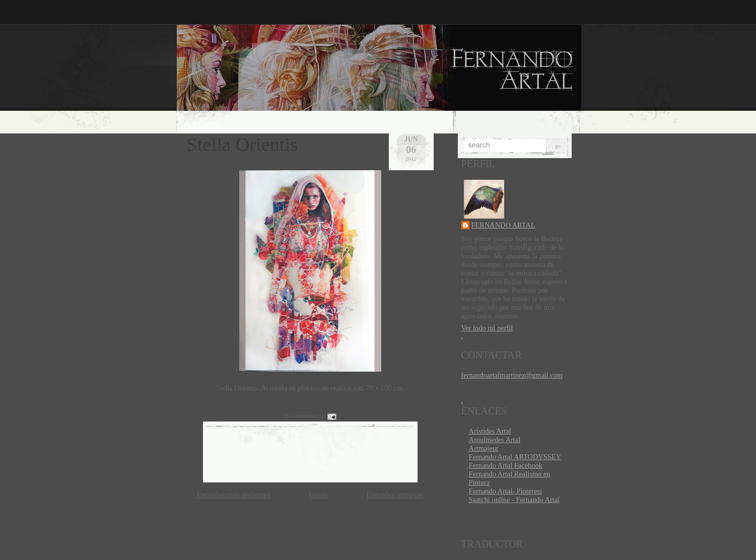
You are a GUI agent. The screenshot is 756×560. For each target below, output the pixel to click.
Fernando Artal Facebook (506, 465)
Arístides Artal (490, 431)
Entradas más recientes (234, 495)
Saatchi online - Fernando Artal (514, 500)
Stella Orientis (243, 145)
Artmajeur (484, 448)
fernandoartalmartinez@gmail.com (512, 375)
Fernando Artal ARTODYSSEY (515, 457)
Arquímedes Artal (495, 440)
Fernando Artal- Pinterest (505, 491)
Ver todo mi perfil (487, 328)
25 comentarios (301, 416)
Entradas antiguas (395, 495)
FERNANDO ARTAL (503, 225)
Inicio (318, 495)
